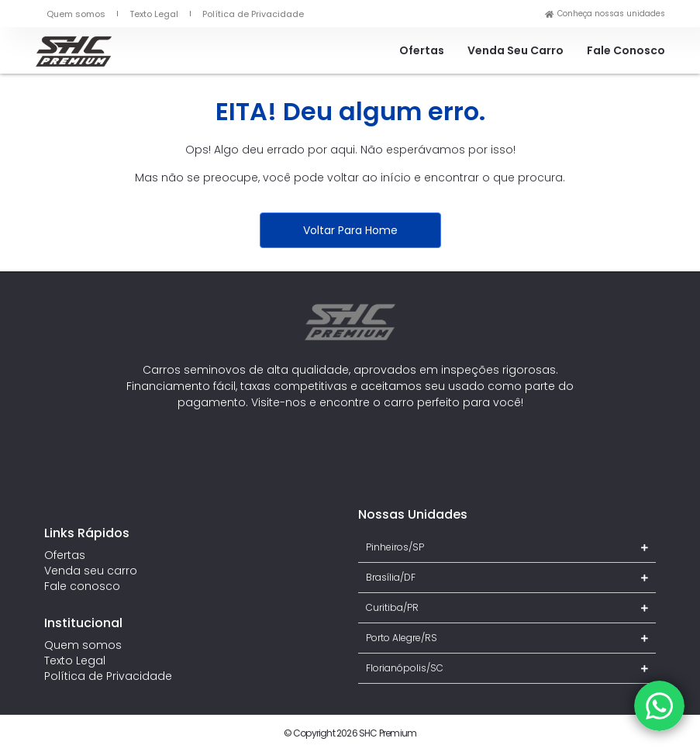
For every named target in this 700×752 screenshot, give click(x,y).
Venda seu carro (516, 50)
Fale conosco (626, 50)
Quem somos (76, 14)
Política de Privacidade (253, 14)
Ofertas (422, 50)
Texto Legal (154, 14)
